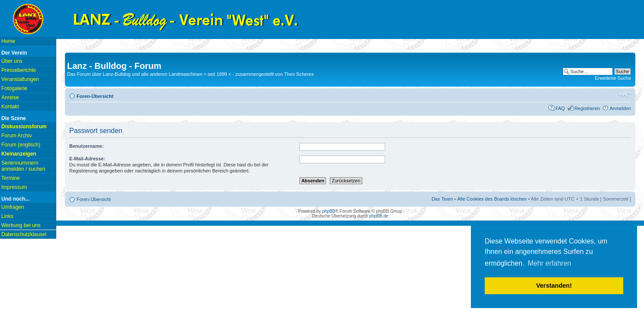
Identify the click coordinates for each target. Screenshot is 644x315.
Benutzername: (86, 146)
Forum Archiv (17, 136)
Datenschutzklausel (24, 234)
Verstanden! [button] (554, 286)
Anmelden (620, 108)
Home (8, 41)
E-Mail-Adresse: (87, 159)
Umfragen (13, 207)
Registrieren (587, 108)
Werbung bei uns (21, 225)
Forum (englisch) (21, 145)
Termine (11, 178)
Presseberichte (19, 70)
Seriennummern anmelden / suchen (23, 166)
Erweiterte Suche (613, 78)
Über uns (12, 61)
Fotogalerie (14, 88)
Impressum (14, 187)
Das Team (442, 199)
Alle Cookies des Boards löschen (492, 199)
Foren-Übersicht (95, 96)
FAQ (560, 108)
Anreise (10, 97)
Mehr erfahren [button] (549, 263)
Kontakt (10, 107)
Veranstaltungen (20, 79)
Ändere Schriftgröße (625, 94)
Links (7, 216)
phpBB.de (379, 216)
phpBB (328, 211)
